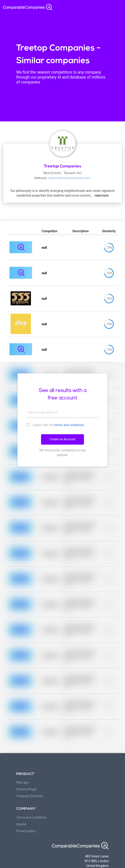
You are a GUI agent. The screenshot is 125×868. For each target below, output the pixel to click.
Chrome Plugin (27, 789)
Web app (22, 782)
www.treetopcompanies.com (69, 178)
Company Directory (30, 796)
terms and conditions (69, 425)
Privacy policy (26, 831)
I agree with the (55, 425)
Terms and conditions (31, 817)
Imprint (21, 824)
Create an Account (63, 439)
